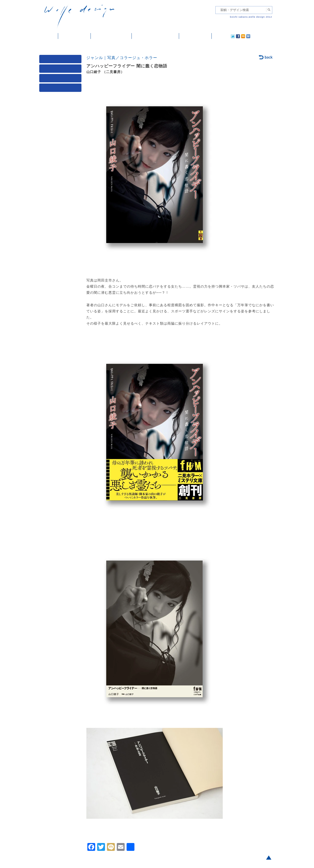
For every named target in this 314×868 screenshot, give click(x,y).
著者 (61, 79)
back (266, 58)
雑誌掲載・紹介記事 (111, 36)
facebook (224, 36)
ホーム (49, 36)
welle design (79, 17)
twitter (217, 36)
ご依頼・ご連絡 (195, 36)
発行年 (61, 89)
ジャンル (61, 70)
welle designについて (155, 36)
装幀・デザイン (74, 36)
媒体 (61, 60)
